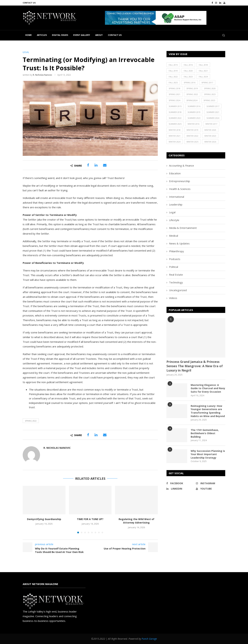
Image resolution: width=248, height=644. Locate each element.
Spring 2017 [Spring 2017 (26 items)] (207, 82)
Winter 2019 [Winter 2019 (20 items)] (192, 130)
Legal (172, 212)
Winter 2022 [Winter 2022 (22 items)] (192, 136)
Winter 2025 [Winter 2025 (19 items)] (192, 142)
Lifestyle (174, 220)
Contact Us (29, 3)
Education (175, 173)
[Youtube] (224, 3)
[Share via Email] (105, 165)
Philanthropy (176, 251)
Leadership (176, 204)
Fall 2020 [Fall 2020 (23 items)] (188, 71)
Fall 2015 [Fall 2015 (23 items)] (173, 65)
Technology (176, 282)
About (99, 35)
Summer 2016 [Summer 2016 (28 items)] (194, 106)
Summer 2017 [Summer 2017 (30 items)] (213, 106)
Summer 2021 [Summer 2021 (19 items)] (213, 112)
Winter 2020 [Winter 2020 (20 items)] (210, 130)
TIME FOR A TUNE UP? (90, 519)
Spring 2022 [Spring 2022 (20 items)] (192, 94)
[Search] (224, 35)
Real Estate (176, 275)
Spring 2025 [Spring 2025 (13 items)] (209, 100)
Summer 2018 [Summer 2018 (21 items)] (175, 112)
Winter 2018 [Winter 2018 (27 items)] (175, 130)
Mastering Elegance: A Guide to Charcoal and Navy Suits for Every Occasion (208, 388)
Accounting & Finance (181, 166)
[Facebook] (212, 3)
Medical (174, 236)
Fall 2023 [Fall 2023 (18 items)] (188, 77)
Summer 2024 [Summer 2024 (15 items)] (213, 118)
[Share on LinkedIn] (96, 165)
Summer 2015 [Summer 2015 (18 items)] (175, 106)
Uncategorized (178, 290)
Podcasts (175, 259)
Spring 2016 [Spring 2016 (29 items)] (190, 82)
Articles (42, 35)
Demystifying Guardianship (44, 519)
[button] (156, 18)
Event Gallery (82, 35)
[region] (165, 18)
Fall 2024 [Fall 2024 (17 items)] (203, 77)
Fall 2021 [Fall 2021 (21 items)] (203, 71)
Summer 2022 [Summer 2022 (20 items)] (175, 118)
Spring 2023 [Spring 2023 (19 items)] (210, 94)
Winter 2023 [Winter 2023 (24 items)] (210, 136)
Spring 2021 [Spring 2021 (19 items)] (174, 94)
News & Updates (179, 243)
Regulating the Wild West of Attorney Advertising (136, 521)
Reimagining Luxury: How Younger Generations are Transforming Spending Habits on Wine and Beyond (208, 411)
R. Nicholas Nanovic (43, 75)
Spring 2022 (31, 421)
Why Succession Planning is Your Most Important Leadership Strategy (208, 454)
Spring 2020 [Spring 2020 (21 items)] (210, 88)
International (177, 197)
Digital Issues (60, 35)
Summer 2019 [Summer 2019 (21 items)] (194, 112)
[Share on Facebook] (88, 165)
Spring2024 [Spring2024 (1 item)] (192, 100)
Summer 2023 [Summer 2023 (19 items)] (194, 118)
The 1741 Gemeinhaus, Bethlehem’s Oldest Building (205, 433)
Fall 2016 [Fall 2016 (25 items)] (188, 65)
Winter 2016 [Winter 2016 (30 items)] (193, 124)
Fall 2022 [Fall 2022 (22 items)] (173, 77)
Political (174, 267)
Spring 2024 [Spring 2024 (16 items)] (174, 100)
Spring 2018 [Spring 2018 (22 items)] (174, 88)
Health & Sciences (180, 189)
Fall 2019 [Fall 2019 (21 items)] (173, 71)
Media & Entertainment (183, 228)
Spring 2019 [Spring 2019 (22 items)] (192, 88)
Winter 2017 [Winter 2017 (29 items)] (211, 124)
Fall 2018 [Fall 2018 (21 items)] (203, 65)
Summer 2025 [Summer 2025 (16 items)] (175, 124)
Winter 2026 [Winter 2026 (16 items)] (210, 142)
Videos (173, 298)
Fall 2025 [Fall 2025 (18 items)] (173, 82)
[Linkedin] (220, 3)
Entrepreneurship (180, 181)
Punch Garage (149, 639)
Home (28, 35)
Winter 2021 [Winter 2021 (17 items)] (175, 136)
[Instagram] (216, 3)
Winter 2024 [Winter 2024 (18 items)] (175, 142)
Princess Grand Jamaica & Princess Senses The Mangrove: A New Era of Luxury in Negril (195, 366)
